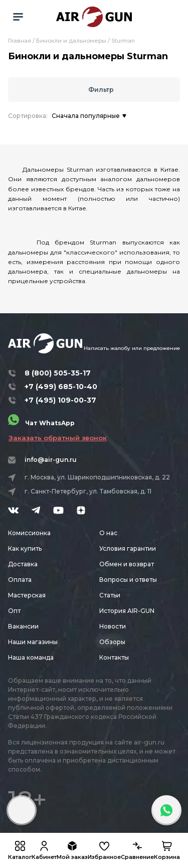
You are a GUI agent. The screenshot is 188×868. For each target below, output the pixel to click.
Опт (14, 611)
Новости (113, 626)
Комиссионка (29, 533)
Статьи (110, 595)
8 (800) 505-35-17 (58, 373)
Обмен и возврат (127, 564)
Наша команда (31, 657)
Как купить (25, 548)
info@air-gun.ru (51, 460)
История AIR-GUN (127, 611)
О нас (108, 533)
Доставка (23, 564)
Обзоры (112, 642)
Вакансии (23, 626)
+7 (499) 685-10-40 (61, 387)
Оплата (20, 580)
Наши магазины (33, 642)
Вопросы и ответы (128, 580)
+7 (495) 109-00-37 (60, 400)
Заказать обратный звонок (58, 438)
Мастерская (27, 595)
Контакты (114, 657)
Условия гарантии (128, 548)
